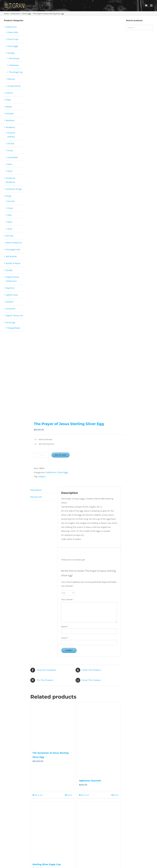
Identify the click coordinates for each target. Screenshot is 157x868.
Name (65, 627)
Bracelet (10, 113)
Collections (51, 472)
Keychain (10, 288)
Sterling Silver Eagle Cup (47, 864)
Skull (10, 171)
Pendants (10, 127)
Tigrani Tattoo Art (14, 316)
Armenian (11, 309)
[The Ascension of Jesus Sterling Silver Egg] (52, 725)
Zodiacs (10, 302)
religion (42, 476)
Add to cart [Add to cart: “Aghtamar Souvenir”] (85, 795)
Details (69, 795)
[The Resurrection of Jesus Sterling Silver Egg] (99, 833)
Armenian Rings (14, 189)
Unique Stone (14, 86)
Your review (68, 599)
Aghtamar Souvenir (90, 781)
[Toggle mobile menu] (152, 5)
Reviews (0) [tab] (36, 497)
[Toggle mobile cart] (146, 5)
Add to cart (61, 455)
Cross (10, 150)
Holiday (11, 53)
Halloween (14, 65)
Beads (9, 107)
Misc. (10, 164)
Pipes (8, 100)
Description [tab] (36, 490)
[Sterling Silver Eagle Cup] (52, 831)
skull (10, 229)
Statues (11, 79)
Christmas (14, 58)
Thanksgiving (16, 72)
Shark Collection (14, 243)
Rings (8, 196)
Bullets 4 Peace (13, 263)
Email (65, 638)
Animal (11, 144)
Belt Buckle (11, 256)
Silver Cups (13, 39)
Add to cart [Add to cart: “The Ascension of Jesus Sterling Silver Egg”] (39, 795)
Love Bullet (13, 157)
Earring (9, 236)
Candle (9, 270)
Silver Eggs (63, 472)
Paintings (10, 322)
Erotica (9, 93)
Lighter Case (12, 295)
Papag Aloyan (14, 328)
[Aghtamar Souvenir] (99, 739)
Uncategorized (13, 249)
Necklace (10, 120)
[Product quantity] (41, 455)
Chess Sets (13, 32)
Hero (10, 215)
